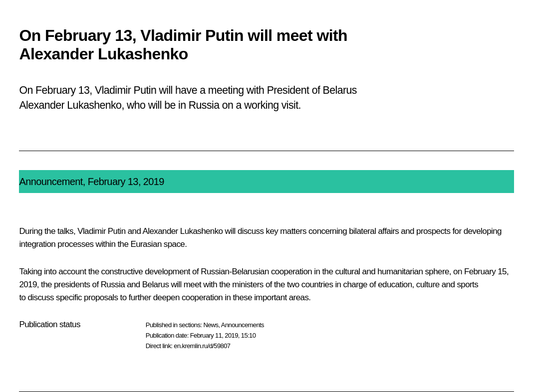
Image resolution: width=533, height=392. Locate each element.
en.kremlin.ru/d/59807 (202, 346)
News (211, 325)
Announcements (243, 325)
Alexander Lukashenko (183, 231)
